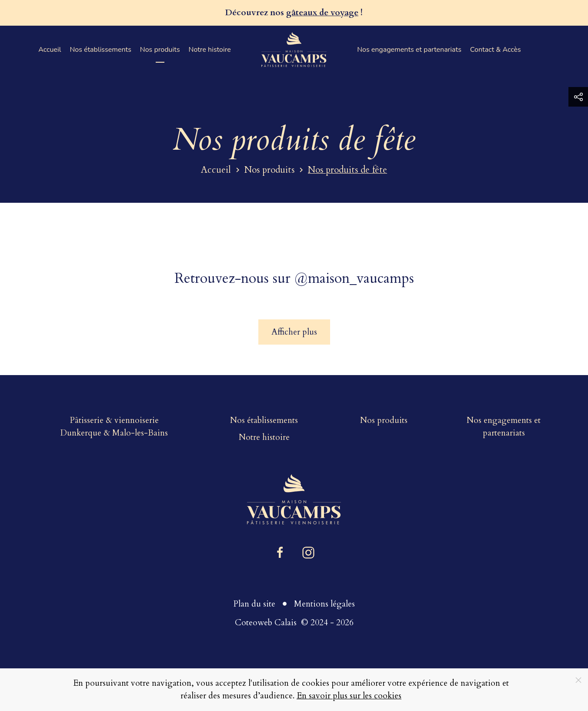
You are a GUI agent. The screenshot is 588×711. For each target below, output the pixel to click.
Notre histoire (210, 50)
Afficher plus (294, 332)
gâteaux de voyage (322, 13)
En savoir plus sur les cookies (349, 696)
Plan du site (254, 604)
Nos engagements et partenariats (409, 50)
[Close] (578, 680)
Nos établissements (100, 50)
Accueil (50, 50)
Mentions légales (324, 604)
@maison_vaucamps (354, 278)
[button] (578, 97)
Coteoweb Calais (266, 623)
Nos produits (160, 50)
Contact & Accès (496, 50)
